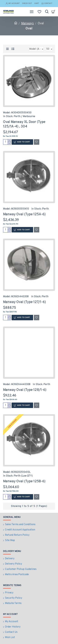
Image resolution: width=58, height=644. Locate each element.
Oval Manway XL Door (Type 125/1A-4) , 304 (24, 124)
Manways (27, 24)
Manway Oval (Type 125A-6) (24, 214)
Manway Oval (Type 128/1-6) (25, 390)
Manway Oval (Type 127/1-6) (25, 302)
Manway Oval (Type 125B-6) (24, 481)
